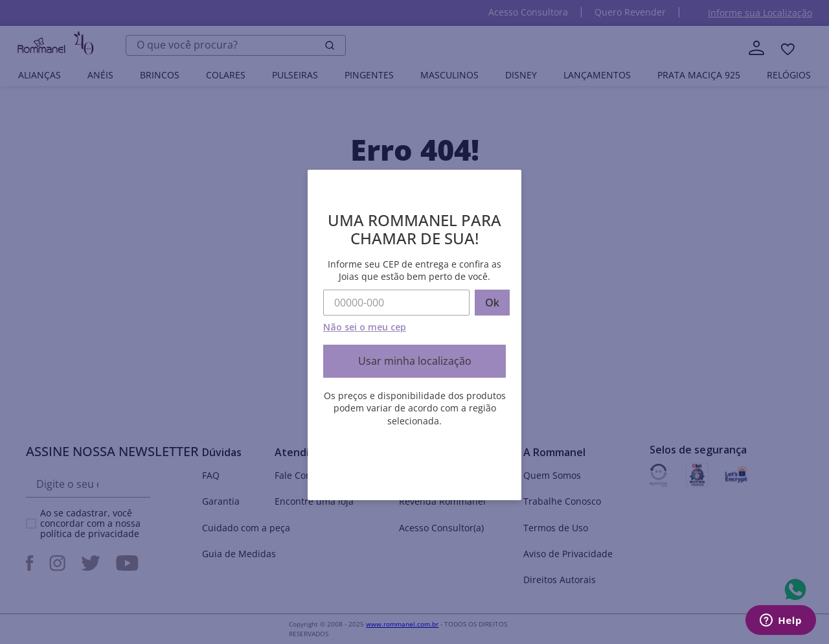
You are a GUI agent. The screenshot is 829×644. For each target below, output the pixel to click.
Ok (492, 303)
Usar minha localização (415, 361)
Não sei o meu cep (365, 327)
